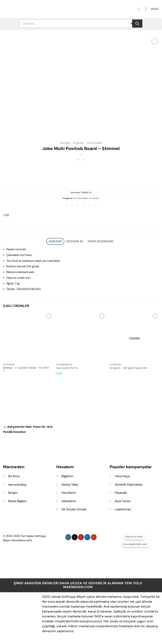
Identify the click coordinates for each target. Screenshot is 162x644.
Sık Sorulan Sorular (74, 508)
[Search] (137, 24)
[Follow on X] (75, 536)
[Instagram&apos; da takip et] (68, 536)
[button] (153, 9)
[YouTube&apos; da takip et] (94, 536)
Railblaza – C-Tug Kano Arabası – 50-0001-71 (27, 368)
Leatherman (123, 508)
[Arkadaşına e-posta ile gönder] (84, 206)
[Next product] (78, 160)
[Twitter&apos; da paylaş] (78, 206)
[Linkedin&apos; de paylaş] (96, 206)
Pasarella (121, 492)
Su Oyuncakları (95, 143)
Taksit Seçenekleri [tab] (97, 241)
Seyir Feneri (123, 500)
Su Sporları (79, 143)
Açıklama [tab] (60, 241)
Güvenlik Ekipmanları (129, 483)
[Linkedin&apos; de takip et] (87, 536)
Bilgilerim (68, 475)
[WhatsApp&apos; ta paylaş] (66, 206)
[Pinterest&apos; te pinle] (90, 206)
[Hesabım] (142, 9)
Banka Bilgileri (17, 500)
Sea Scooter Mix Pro (67, 367)
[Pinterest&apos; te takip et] (81, 536)
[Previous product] (84, 160)
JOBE (6, 215)
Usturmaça (122, 475)
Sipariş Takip (70, 483)
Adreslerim (69, 500)
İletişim (13, 492)
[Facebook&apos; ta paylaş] (72, 206)
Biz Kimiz (14, 475)
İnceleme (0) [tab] (76, 241)
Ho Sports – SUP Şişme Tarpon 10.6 (128, 367)
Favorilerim (69, 492)
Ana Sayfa (65, 143)
